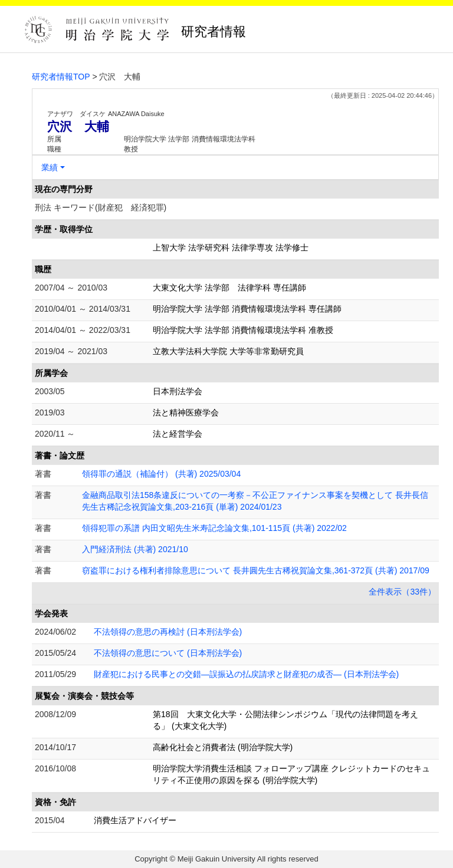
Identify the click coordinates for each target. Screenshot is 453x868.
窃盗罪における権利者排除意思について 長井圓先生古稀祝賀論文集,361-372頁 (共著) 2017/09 (256, 570)
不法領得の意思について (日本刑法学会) (168, 653)
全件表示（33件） (402, 592)
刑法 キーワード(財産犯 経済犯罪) (101, 207)
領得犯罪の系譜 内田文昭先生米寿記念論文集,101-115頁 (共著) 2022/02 (214, 528)
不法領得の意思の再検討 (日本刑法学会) (168, 632)
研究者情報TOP (61, 77)
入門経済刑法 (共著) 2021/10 (135, 549)
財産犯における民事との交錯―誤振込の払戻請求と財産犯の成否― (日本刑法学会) (246, 674)
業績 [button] (50, 167)
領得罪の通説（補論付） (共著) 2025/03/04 (161, 474)
